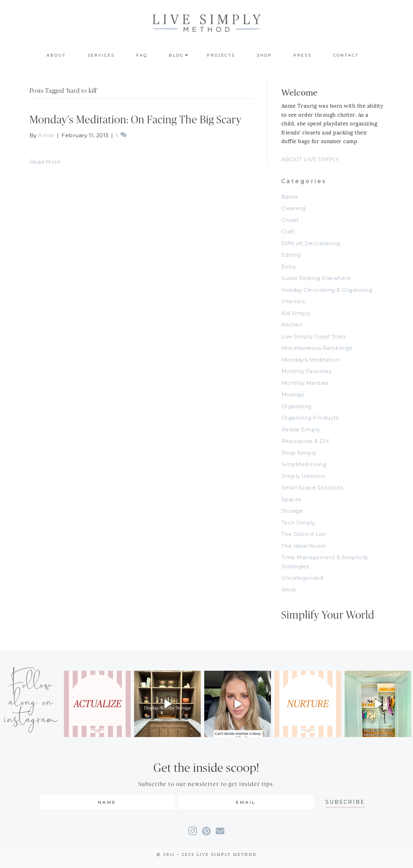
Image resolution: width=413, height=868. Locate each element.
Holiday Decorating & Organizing (327, 290)
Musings (293, 394)
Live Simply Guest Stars (314, 336)
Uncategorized (302, 578)
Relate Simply (301, 429)
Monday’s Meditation (311, 360)
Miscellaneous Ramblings (317, 348)
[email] (246, 802)
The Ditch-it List (303, 534)
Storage (292, 511)
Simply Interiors (303, 476)
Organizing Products (310, 418)
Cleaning (294, 208)
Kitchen (292, 325)
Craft (288, 232)
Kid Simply (296, 313)
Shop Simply (299, 453)
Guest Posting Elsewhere (316, 278)
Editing (291, 255)
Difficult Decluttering (311, 243)
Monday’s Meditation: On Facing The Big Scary (135, 120)
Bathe (290, 197)
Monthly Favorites (307, 371)
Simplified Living (304, 464)
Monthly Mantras (305, 383)
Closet (290, 220)
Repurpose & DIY (305, 441)
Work (289, 590)
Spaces (291, 499)
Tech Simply (298, 523)
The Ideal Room (304, 546)
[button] (345, 802)
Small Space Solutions (312, 487)
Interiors (293, 301)
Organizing (296, 406)
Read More (45, 162)
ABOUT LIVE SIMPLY (310, 159)
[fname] (107, 802)
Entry (289, 267)
